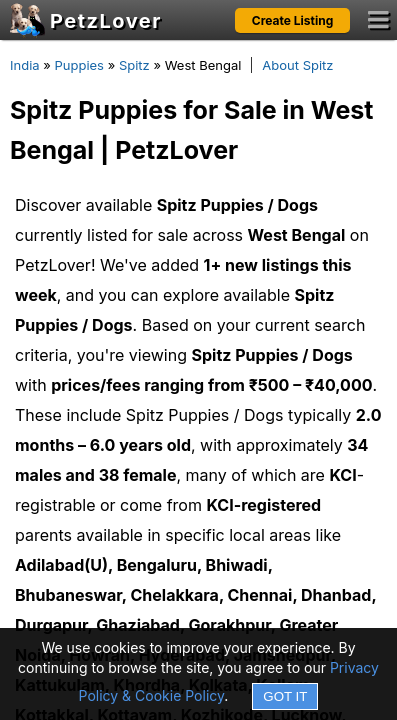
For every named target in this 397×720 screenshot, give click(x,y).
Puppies (79, 65)
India (25, 65)
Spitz (134, 65)
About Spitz (297, 65)
